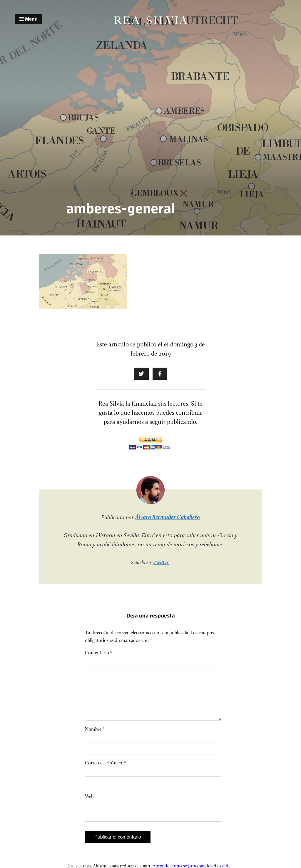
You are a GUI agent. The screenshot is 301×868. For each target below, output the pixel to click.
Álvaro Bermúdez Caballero (168, 517)
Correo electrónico (105, 772)
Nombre (95, 739)
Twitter (161, 562)
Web (89, 806)
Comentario (99, 653)
